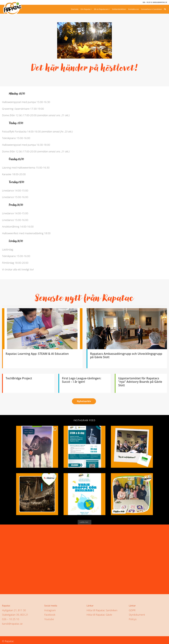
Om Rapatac (86, 9)
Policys (133, 618)
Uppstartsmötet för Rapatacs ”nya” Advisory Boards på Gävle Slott (140, 382)
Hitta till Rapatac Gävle (99, 613)
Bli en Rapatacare (101, 9)
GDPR (132, 609)
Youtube (49, 618)
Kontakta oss (134, 9)
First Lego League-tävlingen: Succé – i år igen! (82, 380)
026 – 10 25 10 (147, 2)
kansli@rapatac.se (160, 2)
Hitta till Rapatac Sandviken (102, 609)
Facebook (50, 613)
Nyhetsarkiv (84, 401)
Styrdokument (137, 613)
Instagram (50, 609)
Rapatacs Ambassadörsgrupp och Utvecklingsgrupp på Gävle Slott (126, 355)
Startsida (75, 9)
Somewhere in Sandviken (151, 9)
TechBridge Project (19, 378)
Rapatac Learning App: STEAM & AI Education (37, 354)
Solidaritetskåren (119, 9)
